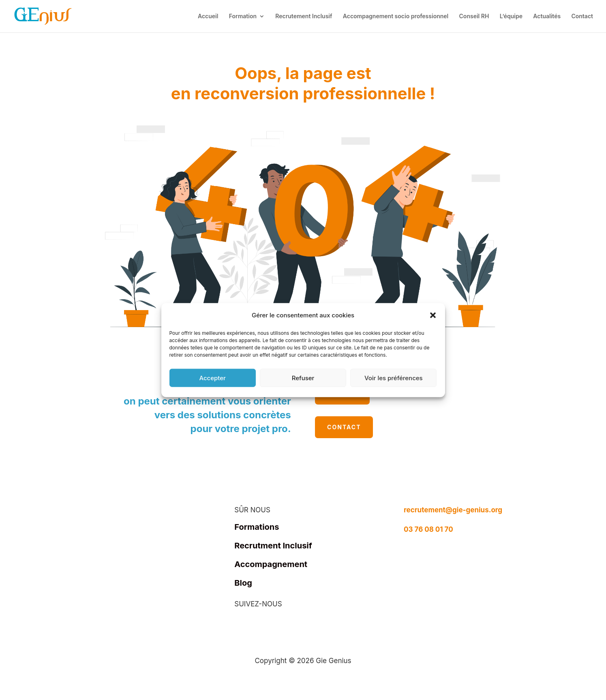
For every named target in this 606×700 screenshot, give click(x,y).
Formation (243, 16)
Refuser (303, 378)
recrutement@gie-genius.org (453, 510)
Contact (582, 16)
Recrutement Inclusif (304, 16)
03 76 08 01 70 (428, 529)
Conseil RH (474, 16)
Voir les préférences (394, 378)
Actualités (547, 16)
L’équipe (511, 16)
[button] (433, 315)
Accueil (208, 16)
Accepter (212, 378)
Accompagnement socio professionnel (396, 16)
